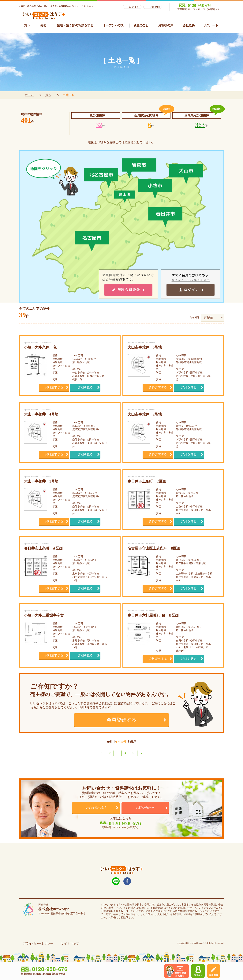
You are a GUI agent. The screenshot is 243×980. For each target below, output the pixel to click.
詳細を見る (85, 387)
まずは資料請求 (96, 808)
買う (48, 95)
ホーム (29, 95)
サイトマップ (70, 943)
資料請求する (54, 387)
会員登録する (121, 720)
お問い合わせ (145, 808)
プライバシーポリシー (38, 943)
